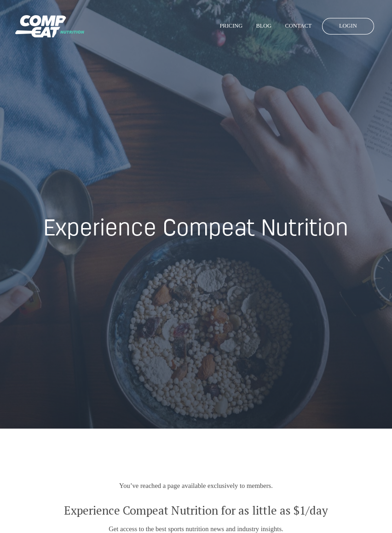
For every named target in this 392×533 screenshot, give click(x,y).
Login (348, 26)
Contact (298, 26)
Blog (264, 26)
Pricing (231, 26)
